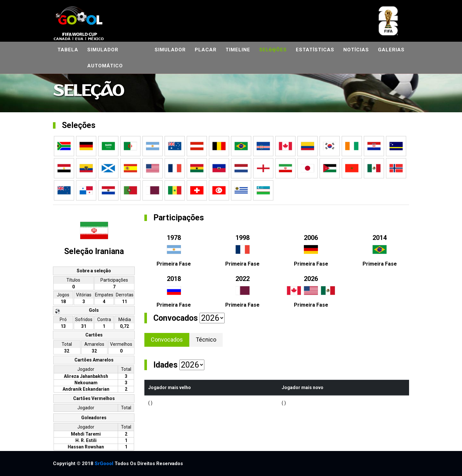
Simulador (170, 50)
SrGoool (104, 463)
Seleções (273, 50)
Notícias (356, 50)
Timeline (238, 50)
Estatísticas (315, 50)
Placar (206, 50)
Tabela (68, 50)
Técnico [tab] (206, 340)
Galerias (391, 50)
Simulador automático (105, 58)
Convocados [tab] (167, 340)
